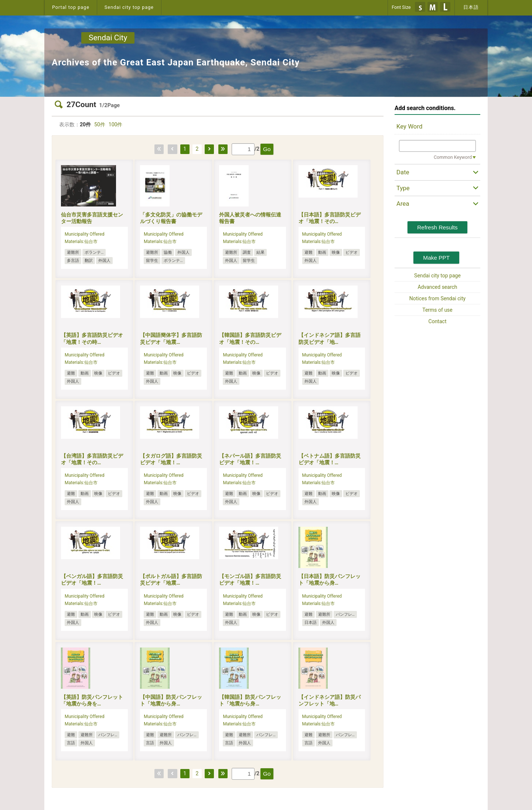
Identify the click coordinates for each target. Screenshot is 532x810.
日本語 (471, 7)
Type (403, 188)
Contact (438, 321)
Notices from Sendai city (437, 298)
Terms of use (437, 310)
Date (403, 172)
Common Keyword (453, 157)
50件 (100, 124)
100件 (116, 124)
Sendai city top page (129, 7)
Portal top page (71, 7)
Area (403, 204)
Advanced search (437, 287)
